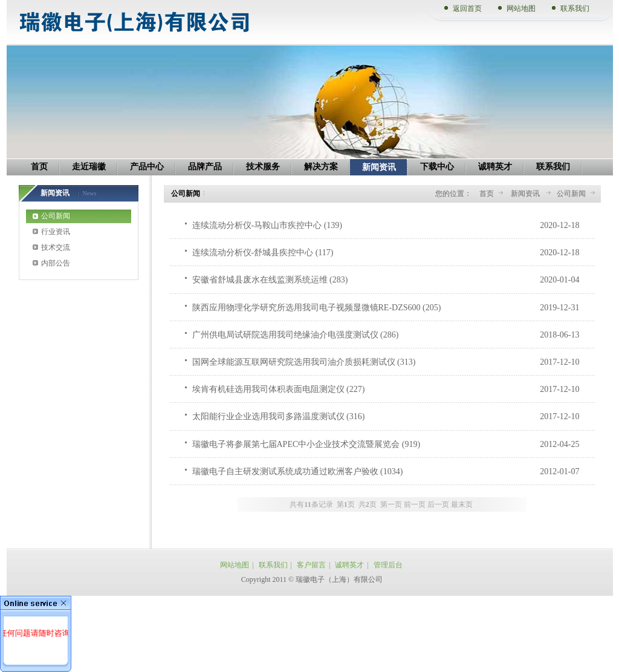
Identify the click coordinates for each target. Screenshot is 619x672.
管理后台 (388, 565)
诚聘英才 (349, 565)
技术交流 (56, 247)
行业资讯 (56, 232)
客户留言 (311, 565)
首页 (487, 194)
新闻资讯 (526, 194)
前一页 (415, 504)
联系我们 (575, 8)
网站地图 (521, 8)
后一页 (438, 504)
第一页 (391, 504)
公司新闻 (56, 216)
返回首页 (467, 8)
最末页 (462, 504)
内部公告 (56, 263)
